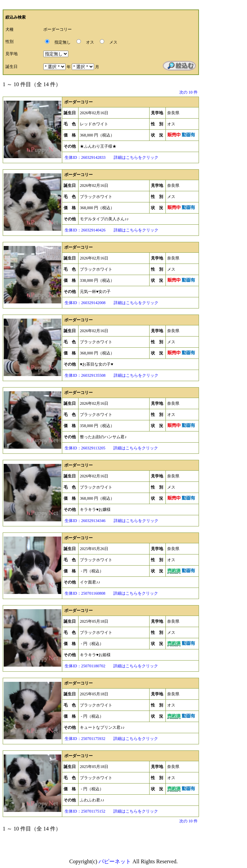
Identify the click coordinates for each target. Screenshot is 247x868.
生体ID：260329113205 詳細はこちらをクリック (111, 448)
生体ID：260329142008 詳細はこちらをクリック (111, 303)
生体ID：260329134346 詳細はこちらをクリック (111, 521)
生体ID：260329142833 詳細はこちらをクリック (111, 157)
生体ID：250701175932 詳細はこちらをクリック (111, 739)
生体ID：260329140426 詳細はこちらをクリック (111, 230)
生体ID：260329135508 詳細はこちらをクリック (111, 375)
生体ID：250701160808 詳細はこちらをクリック (111, 593)
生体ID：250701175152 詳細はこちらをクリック (111, 811)
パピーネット (115, 861)
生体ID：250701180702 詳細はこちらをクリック (111, 666)
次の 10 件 (188, 92)
